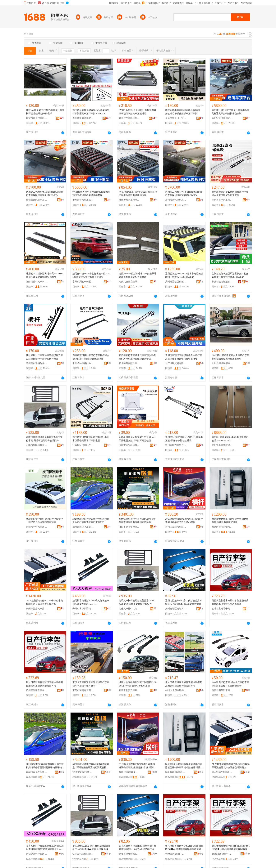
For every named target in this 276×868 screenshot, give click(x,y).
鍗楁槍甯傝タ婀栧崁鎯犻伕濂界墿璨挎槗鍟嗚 (37, 772)
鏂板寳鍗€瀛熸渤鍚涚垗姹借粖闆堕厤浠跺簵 (176, 772)
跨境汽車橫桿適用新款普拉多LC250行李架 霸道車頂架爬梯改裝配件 (44, 439)
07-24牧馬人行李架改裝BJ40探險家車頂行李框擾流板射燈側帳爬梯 (91, 194)
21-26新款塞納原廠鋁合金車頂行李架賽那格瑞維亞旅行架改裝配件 (230, 357)
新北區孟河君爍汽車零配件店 (222, 527)
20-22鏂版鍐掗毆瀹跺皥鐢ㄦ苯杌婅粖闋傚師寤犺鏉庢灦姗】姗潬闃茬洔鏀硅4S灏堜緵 (137, 766)
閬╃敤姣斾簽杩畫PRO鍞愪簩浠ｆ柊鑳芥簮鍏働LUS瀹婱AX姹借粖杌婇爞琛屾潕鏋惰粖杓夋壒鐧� (138, 848)
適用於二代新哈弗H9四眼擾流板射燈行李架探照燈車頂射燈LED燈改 (45, 194)
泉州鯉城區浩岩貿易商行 (176, 609)
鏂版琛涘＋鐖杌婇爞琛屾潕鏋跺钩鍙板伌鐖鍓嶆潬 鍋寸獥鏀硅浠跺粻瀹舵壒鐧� (184, 766)
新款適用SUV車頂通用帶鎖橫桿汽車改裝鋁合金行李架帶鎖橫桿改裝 (44, 357)
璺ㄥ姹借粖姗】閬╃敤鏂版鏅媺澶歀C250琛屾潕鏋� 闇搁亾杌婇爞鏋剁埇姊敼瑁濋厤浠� (91, 848)
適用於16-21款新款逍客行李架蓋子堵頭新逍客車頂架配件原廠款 (138, 275)
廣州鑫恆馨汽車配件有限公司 (83, 118)
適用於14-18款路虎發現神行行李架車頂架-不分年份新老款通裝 (184, 439)
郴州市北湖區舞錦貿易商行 (176, 690)
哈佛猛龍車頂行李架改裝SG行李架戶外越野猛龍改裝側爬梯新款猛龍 (138, 521)
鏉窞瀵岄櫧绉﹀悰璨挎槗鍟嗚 (222, 854)
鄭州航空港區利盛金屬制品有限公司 (129, 118)
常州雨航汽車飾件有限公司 (176, 445)
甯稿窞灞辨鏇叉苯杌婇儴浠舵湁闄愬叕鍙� (129, 772)
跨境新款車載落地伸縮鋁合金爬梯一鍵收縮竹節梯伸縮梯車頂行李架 (184, 112)
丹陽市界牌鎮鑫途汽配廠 (37, 445)
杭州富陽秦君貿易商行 (37, 690)
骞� (61, 772)
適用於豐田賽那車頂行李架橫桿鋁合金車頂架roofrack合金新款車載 (91, 357)
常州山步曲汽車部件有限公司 (176, 527)
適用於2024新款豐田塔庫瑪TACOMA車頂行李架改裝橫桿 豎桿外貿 (45, 275)
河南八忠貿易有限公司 (129, 282)
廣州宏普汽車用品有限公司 (222, 118)
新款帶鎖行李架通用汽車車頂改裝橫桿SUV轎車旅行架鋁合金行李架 (137, 357)
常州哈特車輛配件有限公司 (83, 363)
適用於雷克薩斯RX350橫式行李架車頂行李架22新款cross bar (91, 602)
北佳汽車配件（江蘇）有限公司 (129, 609)
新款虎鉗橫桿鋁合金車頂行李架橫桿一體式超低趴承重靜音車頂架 (44, 521)
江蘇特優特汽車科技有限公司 (37, 282)
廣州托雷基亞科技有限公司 (176, 282)
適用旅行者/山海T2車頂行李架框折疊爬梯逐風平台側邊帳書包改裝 (230, 112)
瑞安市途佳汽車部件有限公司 (37, 118)
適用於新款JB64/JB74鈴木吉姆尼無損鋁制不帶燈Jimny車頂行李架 (184, 275)
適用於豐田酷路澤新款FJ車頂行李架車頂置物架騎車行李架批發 (91, 439)
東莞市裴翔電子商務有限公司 (83, 690)
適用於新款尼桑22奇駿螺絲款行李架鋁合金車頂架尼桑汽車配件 (230, 194)
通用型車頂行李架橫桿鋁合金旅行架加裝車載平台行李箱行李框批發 (184, 357)
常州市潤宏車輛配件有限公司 (83, 282)
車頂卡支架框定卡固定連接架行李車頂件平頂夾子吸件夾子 (91, 684)
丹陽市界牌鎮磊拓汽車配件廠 (83, 609)
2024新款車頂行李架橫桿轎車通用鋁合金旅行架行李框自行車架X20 (91, 521)
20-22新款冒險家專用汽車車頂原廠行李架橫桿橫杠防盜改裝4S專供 (184, 521)
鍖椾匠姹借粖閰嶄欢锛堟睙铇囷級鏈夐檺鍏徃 (83, 854)
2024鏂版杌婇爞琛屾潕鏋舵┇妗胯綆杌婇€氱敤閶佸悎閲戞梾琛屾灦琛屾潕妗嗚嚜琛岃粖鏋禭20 (45, 766)
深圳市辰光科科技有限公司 (129, 445)
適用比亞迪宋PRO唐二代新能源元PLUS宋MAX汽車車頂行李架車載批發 (184, 602)
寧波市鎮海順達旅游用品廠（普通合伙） (222, 282)
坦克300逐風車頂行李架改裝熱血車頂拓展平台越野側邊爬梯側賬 (138, 194)
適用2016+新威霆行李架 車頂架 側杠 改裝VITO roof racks (230, 439)
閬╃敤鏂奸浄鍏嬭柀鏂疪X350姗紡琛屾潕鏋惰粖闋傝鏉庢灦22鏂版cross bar (45, 848)
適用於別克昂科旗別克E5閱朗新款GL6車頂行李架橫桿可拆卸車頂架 (138, 684)
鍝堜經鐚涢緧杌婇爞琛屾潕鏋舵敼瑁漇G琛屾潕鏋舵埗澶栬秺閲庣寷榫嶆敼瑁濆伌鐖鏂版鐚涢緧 (91, 766)
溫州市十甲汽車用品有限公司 (37, 527)
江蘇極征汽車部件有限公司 (83, 445)
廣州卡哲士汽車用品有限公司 (37, 609)
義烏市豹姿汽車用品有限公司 (129, 690)
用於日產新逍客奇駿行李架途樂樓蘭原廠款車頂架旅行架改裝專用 (230, 602)
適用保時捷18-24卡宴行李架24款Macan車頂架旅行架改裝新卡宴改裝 (92, 275)
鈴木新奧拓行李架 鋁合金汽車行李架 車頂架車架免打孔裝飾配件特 (230, 684)
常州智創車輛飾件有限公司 (37, 363)
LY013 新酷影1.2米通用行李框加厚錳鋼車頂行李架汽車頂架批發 (138, 112)
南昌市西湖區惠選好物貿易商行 (83, 527)
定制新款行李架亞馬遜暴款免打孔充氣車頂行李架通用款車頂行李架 (230, 275)
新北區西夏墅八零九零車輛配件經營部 (129, 363)
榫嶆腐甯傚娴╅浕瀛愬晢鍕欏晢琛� (176, 854)
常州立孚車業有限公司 (222, 445)
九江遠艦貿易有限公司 (176, 363)
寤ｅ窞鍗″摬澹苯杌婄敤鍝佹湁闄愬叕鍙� (222, 772)
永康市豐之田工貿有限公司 (176, 118)
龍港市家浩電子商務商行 (222, 609)
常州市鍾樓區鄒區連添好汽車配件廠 (222, 363)
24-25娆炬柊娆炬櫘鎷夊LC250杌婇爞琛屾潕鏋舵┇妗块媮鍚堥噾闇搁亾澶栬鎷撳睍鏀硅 (231, 766)
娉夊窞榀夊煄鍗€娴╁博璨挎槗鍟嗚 (129, 854)
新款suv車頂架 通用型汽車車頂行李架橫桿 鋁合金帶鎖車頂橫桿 (45, 112)
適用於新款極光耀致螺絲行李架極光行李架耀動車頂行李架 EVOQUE (91, 112)
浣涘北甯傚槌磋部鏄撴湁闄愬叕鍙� (83, 772)
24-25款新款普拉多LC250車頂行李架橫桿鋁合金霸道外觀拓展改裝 (45, 602)
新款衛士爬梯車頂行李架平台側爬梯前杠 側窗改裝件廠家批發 (230, 521)
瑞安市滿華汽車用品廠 (222, 690)
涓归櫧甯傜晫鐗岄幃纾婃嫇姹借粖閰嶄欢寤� (37, 854)
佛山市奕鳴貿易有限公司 (129, 527)
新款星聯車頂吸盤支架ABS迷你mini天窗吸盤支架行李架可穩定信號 (137, 439)
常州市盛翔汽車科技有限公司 (222, 200)
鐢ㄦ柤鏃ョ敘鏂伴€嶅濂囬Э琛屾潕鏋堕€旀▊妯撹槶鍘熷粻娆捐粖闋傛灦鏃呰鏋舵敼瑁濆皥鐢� (184, 848)
